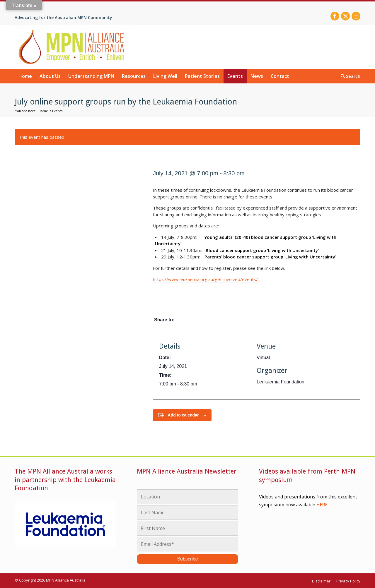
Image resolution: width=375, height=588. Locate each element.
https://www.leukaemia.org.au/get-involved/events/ (205, 279)
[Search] (349, 76)
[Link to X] (345, 16)
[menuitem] (25, 76)
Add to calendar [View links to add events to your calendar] (183, 415)
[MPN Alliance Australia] (73, 47)
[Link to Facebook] (335, 16)
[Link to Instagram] (356, 16)
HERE (322, 505)
